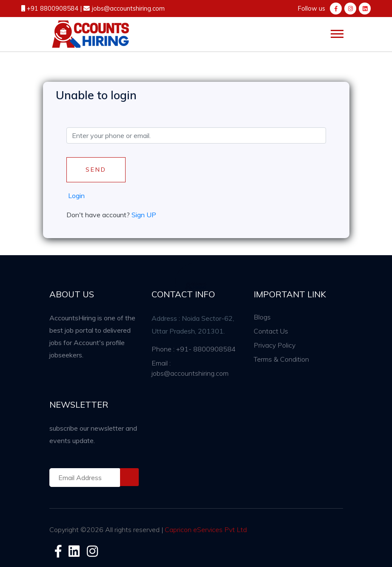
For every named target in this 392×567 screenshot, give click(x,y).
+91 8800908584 (53, 8)
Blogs (262, 317)
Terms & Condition (281, 359)
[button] (336, 32)
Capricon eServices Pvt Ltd (206, 530)
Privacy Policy (275, 345)
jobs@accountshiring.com (127, 8)
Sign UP (144, 215)
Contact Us (271, 331)
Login (76, 196)
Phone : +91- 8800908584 (194, 349)
